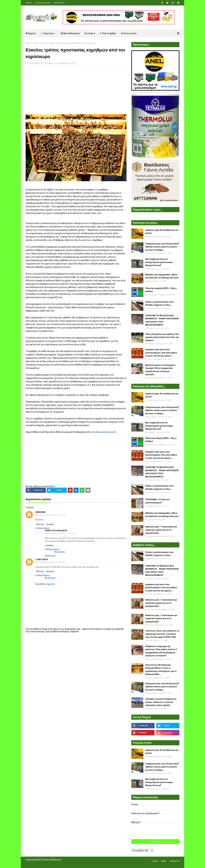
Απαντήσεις (44, 528)
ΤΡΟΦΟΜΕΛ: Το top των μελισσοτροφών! (157, 501)
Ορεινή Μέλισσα (35, 63)
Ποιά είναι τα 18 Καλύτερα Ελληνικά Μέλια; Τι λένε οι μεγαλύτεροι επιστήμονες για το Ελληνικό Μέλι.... (161, 670)
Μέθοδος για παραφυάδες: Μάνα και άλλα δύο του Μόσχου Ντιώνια (162, 276)
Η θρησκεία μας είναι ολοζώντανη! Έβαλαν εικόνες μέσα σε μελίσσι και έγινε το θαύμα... (162, 247)
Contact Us (174, 861)
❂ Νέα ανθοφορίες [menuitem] (70, 33)
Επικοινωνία (59, 3)
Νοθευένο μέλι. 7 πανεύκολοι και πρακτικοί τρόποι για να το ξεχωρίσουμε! (161, 530)
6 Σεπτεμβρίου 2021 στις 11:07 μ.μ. (52, 515)
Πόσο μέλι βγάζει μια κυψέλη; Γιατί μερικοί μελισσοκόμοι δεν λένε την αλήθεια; (162, 337)
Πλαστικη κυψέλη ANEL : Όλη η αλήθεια (161, 290)
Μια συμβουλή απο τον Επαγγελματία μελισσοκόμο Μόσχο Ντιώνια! (159, 262)
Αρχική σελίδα (32, 43)
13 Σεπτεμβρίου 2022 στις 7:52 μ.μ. (62, 533)
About (164, 861)
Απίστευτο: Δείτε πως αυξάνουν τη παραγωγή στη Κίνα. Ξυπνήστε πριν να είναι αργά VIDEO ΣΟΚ (162, 634)
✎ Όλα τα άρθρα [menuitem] (108, 33)
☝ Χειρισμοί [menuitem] (47, 33)
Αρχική (29, 3)
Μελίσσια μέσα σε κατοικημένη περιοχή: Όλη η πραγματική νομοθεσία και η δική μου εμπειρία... (160, 370)
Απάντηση (40, 524)
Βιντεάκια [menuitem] (90, 33)
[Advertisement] (76, 92)
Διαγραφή (50, 524)
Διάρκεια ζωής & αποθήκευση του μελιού (162, 232)
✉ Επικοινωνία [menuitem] (129, 33)
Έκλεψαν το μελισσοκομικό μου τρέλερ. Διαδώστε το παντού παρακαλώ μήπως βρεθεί (161, 702)
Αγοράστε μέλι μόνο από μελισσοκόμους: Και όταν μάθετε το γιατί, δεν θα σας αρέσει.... (161, 353)
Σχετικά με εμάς (43, 3)
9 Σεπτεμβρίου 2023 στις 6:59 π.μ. (51, 562)
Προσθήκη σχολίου (45, 584)
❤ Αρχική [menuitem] (31, 33)
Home (155, 861)
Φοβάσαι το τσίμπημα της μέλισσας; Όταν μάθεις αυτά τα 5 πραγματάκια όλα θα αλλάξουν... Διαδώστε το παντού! (161, 651)
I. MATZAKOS (42, 559)
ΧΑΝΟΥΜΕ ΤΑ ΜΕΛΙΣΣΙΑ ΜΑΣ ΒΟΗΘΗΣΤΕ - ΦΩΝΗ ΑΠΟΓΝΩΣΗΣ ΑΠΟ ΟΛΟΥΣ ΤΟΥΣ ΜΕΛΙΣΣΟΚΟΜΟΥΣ (162, 320)
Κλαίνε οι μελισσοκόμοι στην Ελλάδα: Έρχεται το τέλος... (159, 303)
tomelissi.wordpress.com (104, 432)
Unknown (40, 512)
